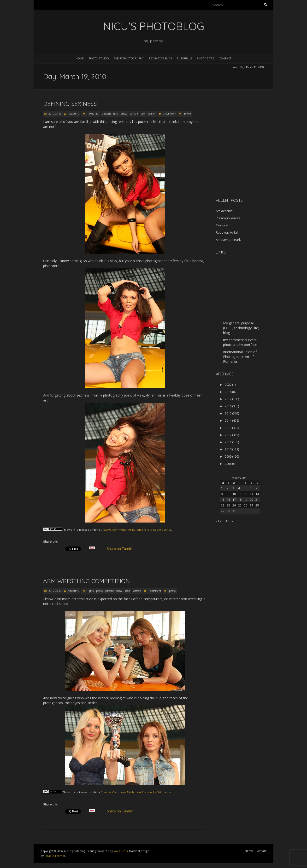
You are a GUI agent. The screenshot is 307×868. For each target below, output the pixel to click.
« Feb (220, 521)
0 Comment (170, 114)
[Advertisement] (246, 160)
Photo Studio (99, 58)
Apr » (229, 521)
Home (80, 58)
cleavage (106, 114)
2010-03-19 (55, 114)
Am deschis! (224, 211)
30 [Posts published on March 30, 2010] (228, 511)
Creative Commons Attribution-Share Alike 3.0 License (136, 530)
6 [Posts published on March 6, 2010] (251, 488)
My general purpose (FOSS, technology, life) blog (241, 328)
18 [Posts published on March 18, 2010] (240, 500)
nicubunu (73, 114)
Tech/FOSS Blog (160, 58)
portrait (134, 114)
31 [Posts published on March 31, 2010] (234, 511)
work (72, 530)
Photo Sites (205, 58)
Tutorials (184, 58)
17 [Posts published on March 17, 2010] (234, 500)
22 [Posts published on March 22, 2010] (223, 505)
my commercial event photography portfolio (240, 342)
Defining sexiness (70, 104)
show (119, 591)
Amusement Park (228, 240)
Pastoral (222, 225)
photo (124, 114)
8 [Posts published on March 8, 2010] (222, 494)
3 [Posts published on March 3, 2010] (233, 488)
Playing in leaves (228, 218)
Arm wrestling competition (86, 581)
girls (116, 114)
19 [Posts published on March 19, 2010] (246, 500)
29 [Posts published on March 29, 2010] (223, 511)
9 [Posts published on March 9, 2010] (227, 494)
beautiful (94, 114)
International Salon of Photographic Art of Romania (240, 357)
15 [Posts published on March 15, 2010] (223, 500)
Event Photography (129, 58)
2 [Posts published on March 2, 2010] (227, 488)
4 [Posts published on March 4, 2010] (239, 488)
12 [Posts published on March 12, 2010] (246, 494)
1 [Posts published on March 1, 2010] (222, 488)
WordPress (121, 851)
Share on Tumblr (122, 549)
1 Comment (155, 591)
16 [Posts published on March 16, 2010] (228, 500)
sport (127, 591)
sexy (143, 114)
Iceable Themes (55, 856)
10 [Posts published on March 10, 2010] (234, 494)
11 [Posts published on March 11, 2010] (240, 494)
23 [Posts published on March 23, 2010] (228, 505)
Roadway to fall (227, 232)
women (152, 114)
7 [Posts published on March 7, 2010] (256, 488)
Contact (225, 58)
